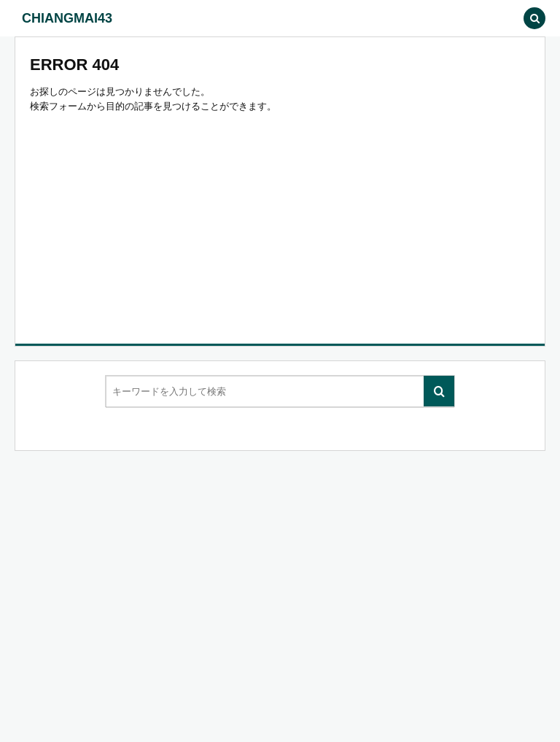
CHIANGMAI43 (67, 18)
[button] (502, 18)
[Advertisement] (280, 223)
